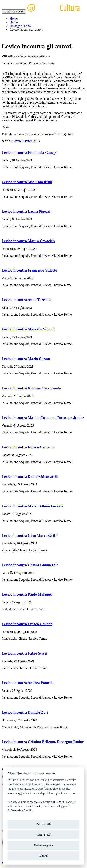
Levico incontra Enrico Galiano (27, 624)
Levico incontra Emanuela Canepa (30, 152)
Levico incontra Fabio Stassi (24, 653)
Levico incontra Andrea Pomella (28, 683)
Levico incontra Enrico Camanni (28, 447)
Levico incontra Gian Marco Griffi (30, 535)
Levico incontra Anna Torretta (26, 300)
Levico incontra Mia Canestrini (27, 182)
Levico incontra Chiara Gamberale (30, 565)
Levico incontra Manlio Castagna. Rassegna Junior (43, 418)
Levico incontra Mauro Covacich (28, 241)
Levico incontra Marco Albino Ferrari (32, 506)
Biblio (14, 22)
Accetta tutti (43, 824)
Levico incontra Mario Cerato (26, 359)
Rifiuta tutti (43, 835)
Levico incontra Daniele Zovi (25, 712)
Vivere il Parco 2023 (26, 141)
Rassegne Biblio (20, 26)
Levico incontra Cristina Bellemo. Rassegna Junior (43, 742)
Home (14, 19)
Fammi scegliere (43, 845)
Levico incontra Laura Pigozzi (26, 211)
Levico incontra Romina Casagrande (31, 388)
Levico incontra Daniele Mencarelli (30, 476)
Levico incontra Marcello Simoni (28, 329)
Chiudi (43, 856)
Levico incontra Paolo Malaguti (27, 594)
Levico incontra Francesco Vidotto (29, 270)
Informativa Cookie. (20, 810)
